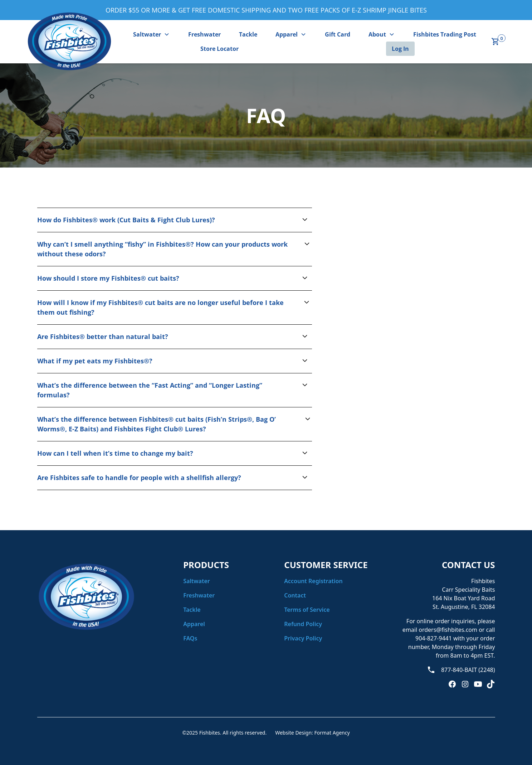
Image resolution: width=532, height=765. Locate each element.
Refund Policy (303, 624)
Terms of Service (307, 610)
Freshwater (204, 34)
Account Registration (313, 581)
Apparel (194, 624)
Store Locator (219, 49)
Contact (295, 595)
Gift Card (338, 34)
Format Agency (332, 733)
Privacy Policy (303, 638)
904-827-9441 (434, 638)
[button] (151, 34)
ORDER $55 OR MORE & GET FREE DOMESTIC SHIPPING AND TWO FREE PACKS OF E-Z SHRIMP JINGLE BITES (266, 10)
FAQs (190, 638)
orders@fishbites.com (448, 630)
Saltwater (197, 581)
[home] (69, 42)
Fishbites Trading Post (445, 34)
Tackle (248, 34)
